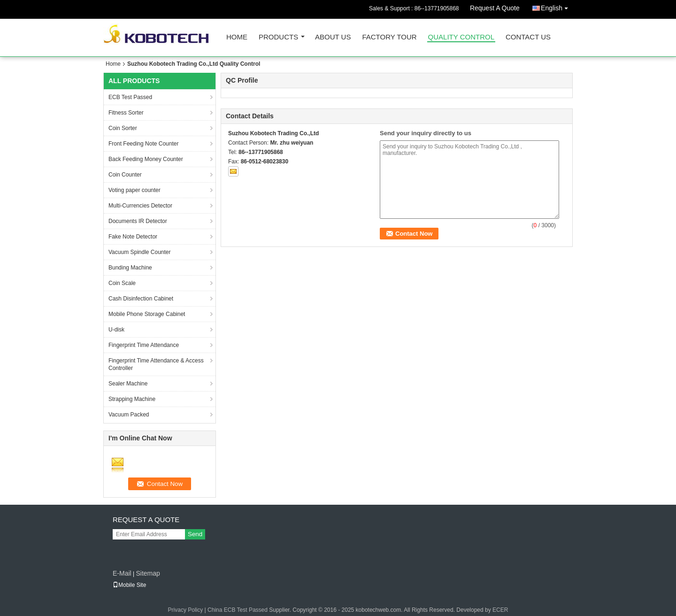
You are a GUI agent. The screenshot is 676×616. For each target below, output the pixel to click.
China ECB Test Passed (238, 610)
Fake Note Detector (133, 237)
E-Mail (122, 573)
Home (237, 37)
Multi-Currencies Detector (140, 206)
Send (195, 534)
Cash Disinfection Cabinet (141, 299)
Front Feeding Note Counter (143, 144)
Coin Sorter (123, 128)
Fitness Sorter (126, 113)
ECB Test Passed (130, 97)
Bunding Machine (130, 268)
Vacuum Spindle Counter (140, 252)
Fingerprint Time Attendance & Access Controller (156, 364)
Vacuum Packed (129, 415)
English (557, 6)
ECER (500, 610)
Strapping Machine (132, 399)
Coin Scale (122, 283)
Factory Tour (389, 37)
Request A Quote (495, 8)
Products (278, 37)
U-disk (116, 330)
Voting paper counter (134, 190)
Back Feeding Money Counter (146, 159)
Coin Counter (125, 175)
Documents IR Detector (138, 221)
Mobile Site (129, 585)
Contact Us (528, 37)
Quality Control (461, 37)
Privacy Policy (186, 610)
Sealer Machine (128, 384)
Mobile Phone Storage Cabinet (147, 314)
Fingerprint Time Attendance (144, 345)
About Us (333, 37)
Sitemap (148, 573)
